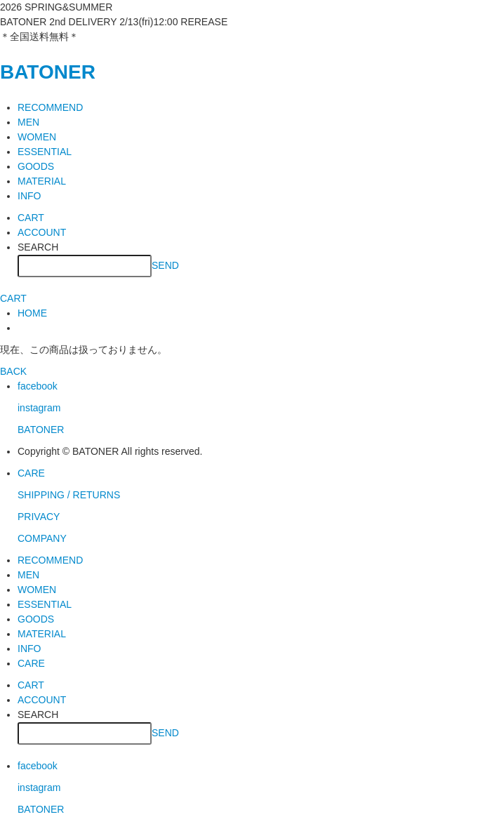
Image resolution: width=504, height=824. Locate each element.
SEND (165, 265)
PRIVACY (39, 517)
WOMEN (37, 137)
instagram (39, 408)
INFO (29, 196)
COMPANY (42, 538)
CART (31, 218)
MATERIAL (42, 181)
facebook (38, 386)
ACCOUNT (42, 232)
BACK (13, 371)
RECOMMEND (50, 107)
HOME (32, 313)
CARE (31, 473)
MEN (28, 122)
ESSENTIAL (45, 152)
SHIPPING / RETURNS (69, 495)
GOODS (36, 166)
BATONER (48, 72)
